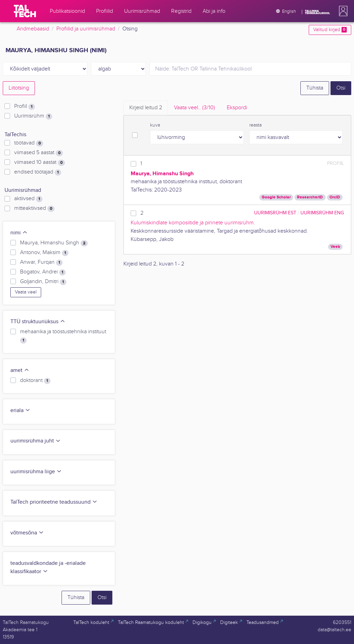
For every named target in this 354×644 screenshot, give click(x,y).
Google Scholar (276, 197)
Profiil (25, 106)
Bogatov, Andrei (43, 272)
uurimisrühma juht (36, 441)
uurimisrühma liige (36, 472)
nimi (19, 233)
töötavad (29, 143)
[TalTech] (25, 11)
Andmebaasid (33, 29)
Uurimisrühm (33, 116)
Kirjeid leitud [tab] (146, 108)
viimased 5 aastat (39, 153)
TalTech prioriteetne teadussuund (54, 502)
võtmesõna (27, 533)
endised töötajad (38, 172)
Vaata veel (26, 292)
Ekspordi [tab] (237, 108)
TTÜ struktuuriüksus (38, 322)
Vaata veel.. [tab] (194, 108)
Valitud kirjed (330, 30)
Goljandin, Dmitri (43, 282)
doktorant (35, 381)
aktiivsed (28, 199)
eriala (20, 410)
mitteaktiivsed (34, 208)
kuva (155, 125)
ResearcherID (310, 197)
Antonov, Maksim (44, 253)
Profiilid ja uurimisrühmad (86, 29)
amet (20, 370)
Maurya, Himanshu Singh (54, 243)
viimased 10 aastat (40, 162)
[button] (342, 11)
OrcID (335, 197)
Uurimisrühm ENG (322, 213)
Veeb (335, 247)
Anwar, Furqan (41, 262)
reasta (255, 125)
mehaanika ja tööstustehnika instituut (63, 336)
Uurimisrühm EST (275, 213)
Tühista (315, 88)
